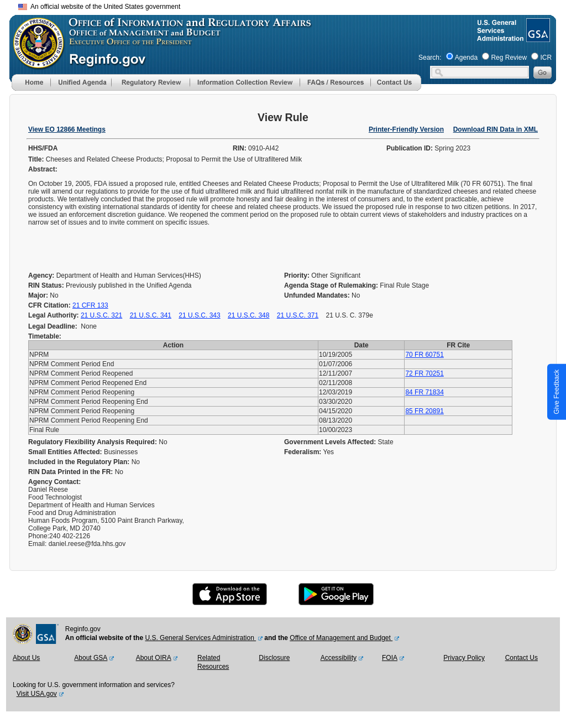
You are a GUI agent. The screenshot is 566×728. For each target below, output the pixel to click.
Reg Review (509, 58)
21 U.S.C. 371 (298, 315)
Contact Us (522, 658)
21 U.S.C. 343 (199, 315)
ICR (546, 58)
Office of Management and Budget (341, 638)
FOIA (390, 658)
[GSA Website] (537, 38)
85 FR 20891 (424, 411)
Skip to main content (290, 5)
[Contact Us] (396, 89)
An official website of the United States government (99, 7)
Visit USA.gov (37, 694)
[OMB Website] (35, 64)
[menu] (81, 82)
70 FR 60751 (424, 355)
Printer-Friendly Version (406, 129)
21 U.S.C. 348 (248, 315)
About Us (26, 658)
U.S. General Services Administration (200, 638)
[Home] (31, 89)
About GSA (91, 658)
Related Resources (213, 662)
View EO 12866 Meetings (67, 129)
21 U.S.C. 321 (101, 315)
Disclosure (274, 658)
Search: (430, 58)
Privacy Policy (464, 658)
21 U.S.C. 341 (151, 315)
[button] (81, 82)
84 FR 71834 (424, 392)
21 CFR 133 (90, 305)
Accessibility (339, 658)
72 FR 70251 (424, 373)
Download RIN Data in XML (496, 129)
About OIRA (154, 658)
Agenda (466, 58)
